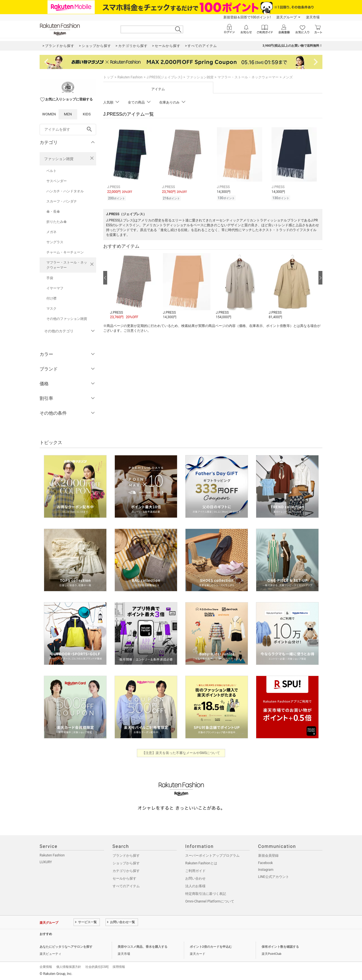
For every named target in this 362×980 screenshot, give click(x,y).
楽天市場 (313, 17)
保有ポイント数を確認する (280, 947)
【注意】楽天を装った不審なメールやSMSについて (181, 753)
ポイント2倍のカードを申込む (211, 947)
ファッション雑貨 (59, 159)
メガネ (51, 232)
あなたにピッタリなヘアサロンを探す (66, 947)
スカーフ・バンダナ (62, 201)
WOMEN (49, 114)
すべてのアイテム (126, 886)
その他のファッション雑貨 (67, 319)
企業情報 (46, 967)
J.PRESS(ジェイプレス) (164, 77)
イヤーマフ (55, 288)
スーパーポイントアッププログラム (212, 856)
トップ (108, 77)
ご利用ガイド (195, 871)
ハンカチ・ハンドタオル (65, 191)
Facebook (266, 863)
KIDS (87, 114)
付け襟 (51, 298)
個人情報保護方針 (69, 967)
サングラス (55, 242)
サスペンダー (57, 181)
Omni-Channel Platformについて (210, 901)
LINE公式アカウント (274, 877)
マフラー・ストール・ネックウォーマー (67, 265)
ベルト (51, 171)
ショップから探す (126, 863)
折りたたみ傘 (57, 222)
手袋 (50, 278)
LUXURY (46, 862)
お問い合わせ (195, 878)
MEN (68, 114)
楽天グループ (286, 17)
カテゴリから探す (126, 871)
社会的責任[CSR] (97, 967)
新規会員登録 (268, 856)
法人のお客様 (195, 886)
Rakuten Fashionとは (201, 863)
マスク (51, 309)
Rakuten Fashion (130, 77)
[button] (134, 287)
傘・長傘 (53, 212)
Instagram (266, 870)
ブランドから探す (126, 856)
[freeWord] (68, 130)
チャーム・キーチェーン (65, 252)
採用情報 (119, 967)
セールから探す (124, 878)
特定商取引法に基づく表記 (206, 894)
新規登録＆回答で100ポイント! (247, 17)
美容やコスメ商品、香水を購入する (143, 947)
